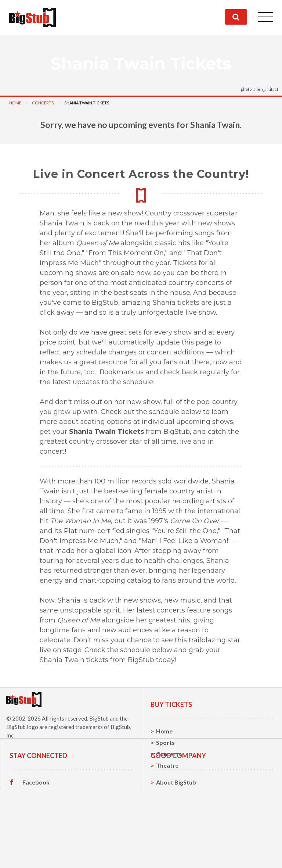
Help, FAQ (170, 844)
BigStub (99, 718)
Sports (165, 742)
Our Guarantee (177, 856)
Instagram (36, 844)
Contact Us (171, 833)
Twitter (33, 833)
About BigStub (176, 821)
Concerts (43, 103)
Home (15, 103)
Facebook (36, 822)
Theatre (167, 765)
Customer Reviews (48, 856)
